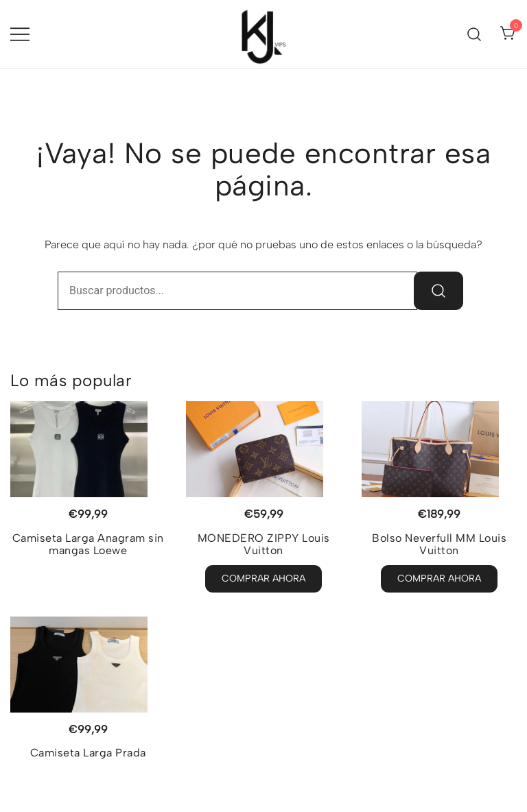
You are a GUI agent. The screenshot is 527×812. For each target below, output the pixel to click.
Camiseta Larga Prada (88, 753)
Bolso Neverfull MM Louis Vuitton (439, 544)
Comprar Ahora (263, 578)
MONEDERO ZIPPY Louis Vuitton (264, 544)
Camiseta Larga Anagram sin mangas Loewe (88, 544)
